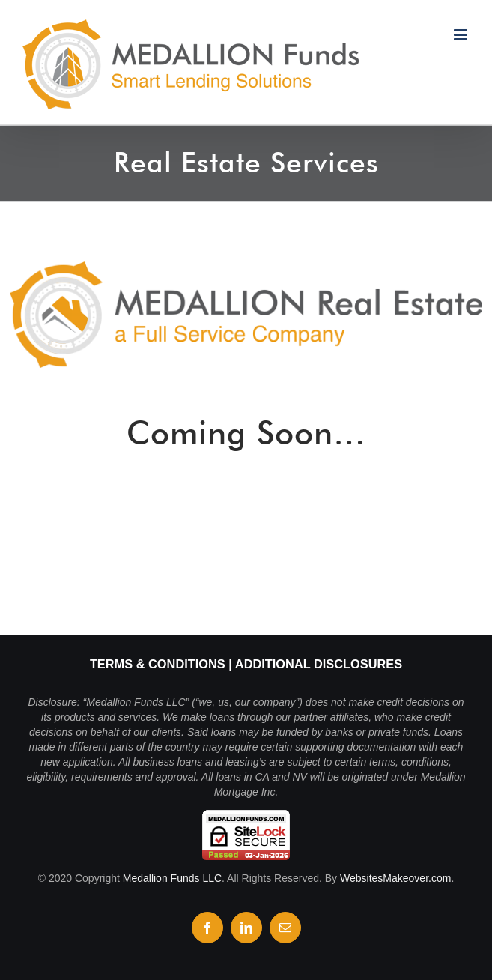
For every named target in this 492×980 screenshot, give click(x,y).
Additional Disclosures (319, 664)
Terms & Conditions (158, 664)
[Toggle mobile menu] (462, 35)
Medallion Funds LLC (172, 878)
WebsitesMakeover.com (395, 878)
